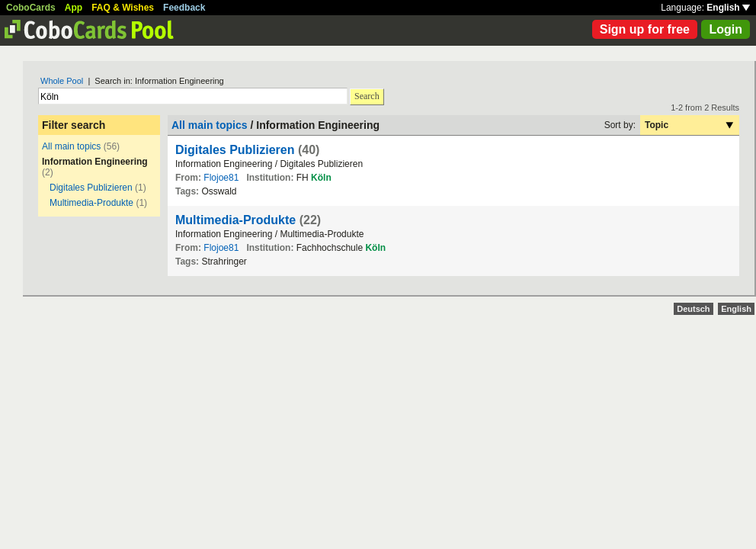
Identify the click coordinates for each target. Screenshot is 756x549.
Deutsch (693, 309)
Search (367, 96)
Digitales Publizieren (91, 188)
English (728, 8)
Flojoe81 (221, 178)
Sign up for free (645, 29)
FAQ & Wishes (123, 8)
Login (726, 29)
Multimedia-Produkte (91, 203)
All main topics (71, 146)
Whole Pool (62, 81)
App (74, 8)
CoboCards (31, 8)
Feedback (184, 8)
